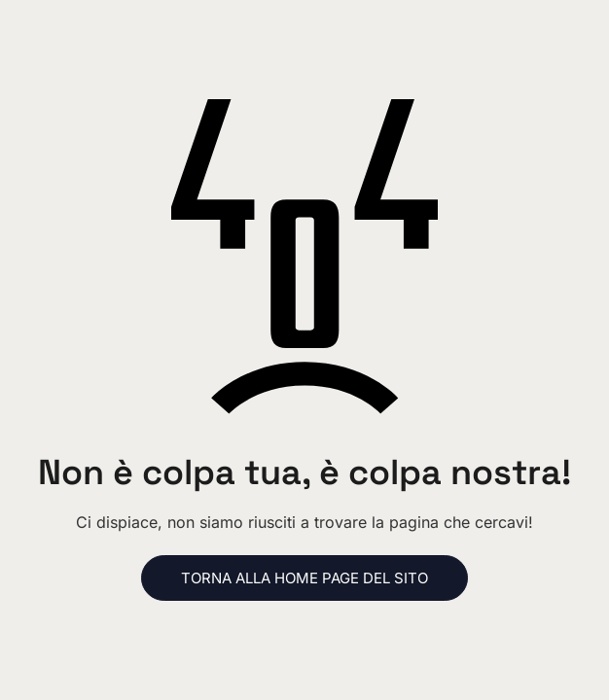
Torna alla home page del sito (304, 578)
